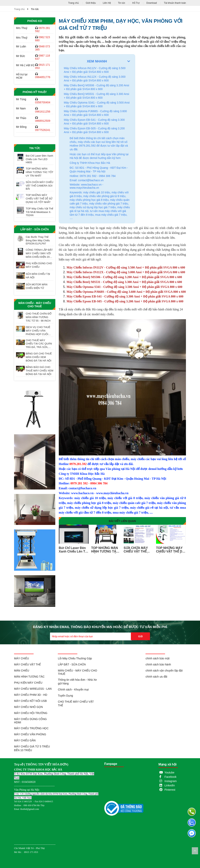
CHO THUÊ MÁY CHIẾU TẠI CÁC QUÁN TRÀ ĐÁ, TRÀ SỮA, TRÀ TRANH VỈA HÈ (39, 344)
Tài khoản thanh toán (175, 3)
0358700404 (43, 102)
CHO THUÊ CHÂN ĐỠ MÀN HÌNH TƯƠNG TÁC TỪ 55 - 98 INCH (39, 317)
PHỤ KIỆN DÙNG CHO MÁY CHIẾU (39, 265)
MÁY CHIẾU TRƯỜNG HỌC (31, 728)
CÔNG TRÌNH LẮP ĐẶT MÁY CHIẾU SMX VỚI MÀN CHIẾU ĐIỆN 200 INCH (39, 253)
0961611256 (43, 112)
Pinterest (170, 790)
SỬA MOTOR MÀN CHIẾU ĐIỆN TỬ (37, 286)
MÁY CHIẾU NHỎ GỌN (28, 707)
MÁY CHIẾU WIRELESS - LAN (33, 689)
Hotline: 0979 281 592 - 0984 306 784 (93, 176)
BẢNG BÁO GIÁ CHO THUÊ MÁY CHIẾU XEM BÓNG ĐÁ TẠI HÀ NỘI (40, 371)
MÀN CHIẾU (22, 671)
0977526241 (43, 130)
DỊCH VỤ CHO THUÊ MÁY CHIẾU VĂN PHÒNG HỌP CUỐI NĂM (38, 331)
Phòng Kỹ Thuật (35, 92)
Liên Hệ (107, 3)
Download (152, 3)
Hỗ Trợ (136, 3)
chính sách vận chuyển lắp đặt (164, 671)
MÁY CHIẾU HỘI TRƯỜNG (31, 713)
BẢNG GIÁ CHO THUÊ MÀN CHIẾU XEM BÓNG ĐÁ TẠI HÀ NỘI (39, 357)
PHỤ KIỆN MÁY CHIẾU (28, 683)
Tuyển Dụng (65, 696)
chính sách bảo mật (158, 658)
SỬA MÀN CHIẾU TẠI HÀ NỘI (38, 276)
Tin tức (122, 3)
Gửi (141, 636)
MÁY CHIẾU (21, 658)
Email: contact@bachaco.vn (87, 180)
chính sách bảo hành (158, 664)
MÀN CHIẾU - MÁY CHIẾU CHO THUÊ (35, 305)
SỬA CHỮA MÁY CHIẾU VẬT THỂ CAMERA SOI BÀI (40, 185)
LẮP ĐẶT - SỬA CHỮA (35, 229)
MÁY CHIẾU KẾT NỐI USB (30, 701)
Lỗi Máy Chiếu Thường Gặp (75, 658)
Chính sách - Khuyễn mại (73, 690)
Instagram (171, 781)
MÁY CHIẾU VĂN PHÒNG (30, 734)
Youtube (169, 772)
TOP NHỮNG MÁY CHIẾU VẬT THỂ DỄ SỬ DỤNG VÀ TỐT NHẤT (39, 199)
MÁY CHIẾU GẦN (25, 740)
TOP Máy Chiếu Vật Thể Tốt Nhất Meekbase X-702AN (39, 212)
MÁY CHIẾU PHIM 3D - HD (31, 695)
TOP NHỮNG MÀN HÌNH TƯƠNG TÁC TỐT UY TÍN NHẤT (40, 172)
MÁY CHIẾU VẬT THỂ (27, 664)
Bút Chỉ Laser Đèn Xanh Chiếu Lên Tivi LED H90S (39, 159)
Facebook (170, 777)
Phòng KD (35, 21)
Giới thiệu (91, 3)
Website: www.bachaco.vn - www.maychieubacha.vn (87, 186)
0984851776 (43, 77)
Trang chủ (73, 3)
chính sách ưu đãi (156, 677)
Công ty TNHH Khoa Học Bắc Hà (90, 163)
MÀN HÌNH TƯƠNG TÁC (29, 677)
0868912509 (43, 121)
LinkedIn (170, 785)
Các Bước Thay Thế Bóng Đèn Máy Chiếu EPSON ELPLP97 (38, 240)
